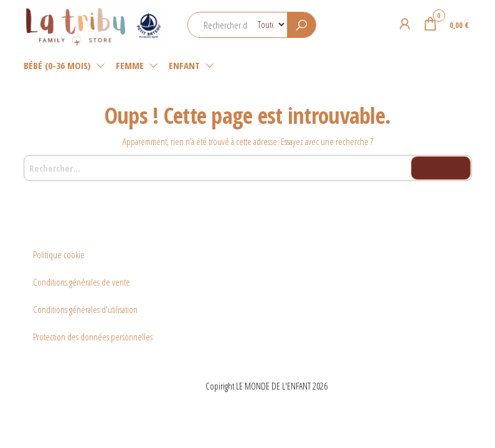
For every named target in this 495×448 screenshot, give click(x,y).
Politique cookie (59, 254)
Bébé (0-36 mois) (57, 65)
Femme (130, 65)
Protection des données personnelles (93, 337)
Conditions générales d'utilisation (85, 309)
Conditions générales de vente (82, 282)
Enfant (184, 65)
